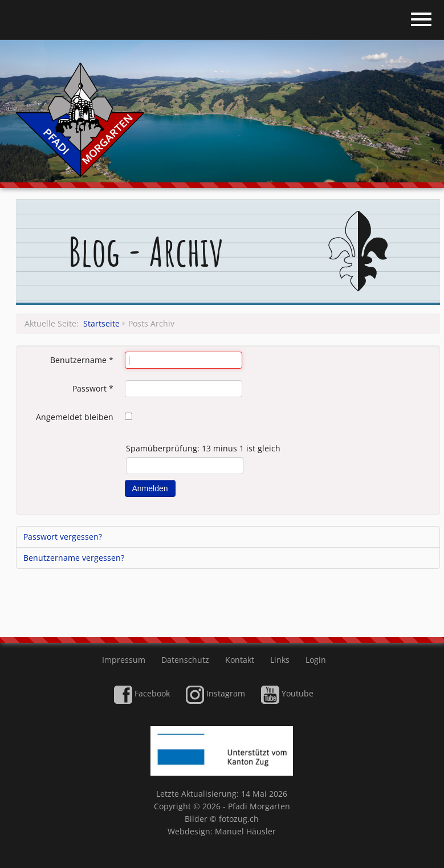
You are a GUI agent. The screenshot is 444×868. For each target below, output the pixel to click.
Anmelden (150, 488)
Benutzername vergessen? (74, 558)
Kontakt (240, 660)
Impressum (124, 660)
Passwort (93, 388)
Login (316, 660)
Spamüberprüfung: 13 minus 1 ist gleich (203, 448)
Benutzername (82, 360)
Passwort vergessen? (63, 537)
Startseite (101, 323)
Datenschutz (185, 660)
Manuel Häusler (245, 831)
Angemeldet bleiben (75, 417)
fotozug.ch (239, 819)
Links (280, 660)
